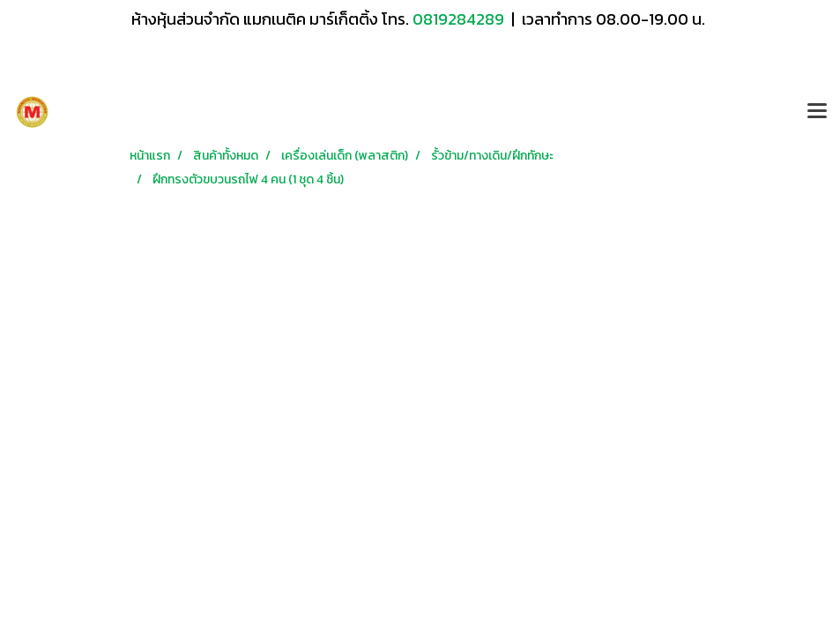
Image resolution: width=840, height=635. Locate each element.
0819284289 (460, 19)
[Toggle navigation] (817, 112)
